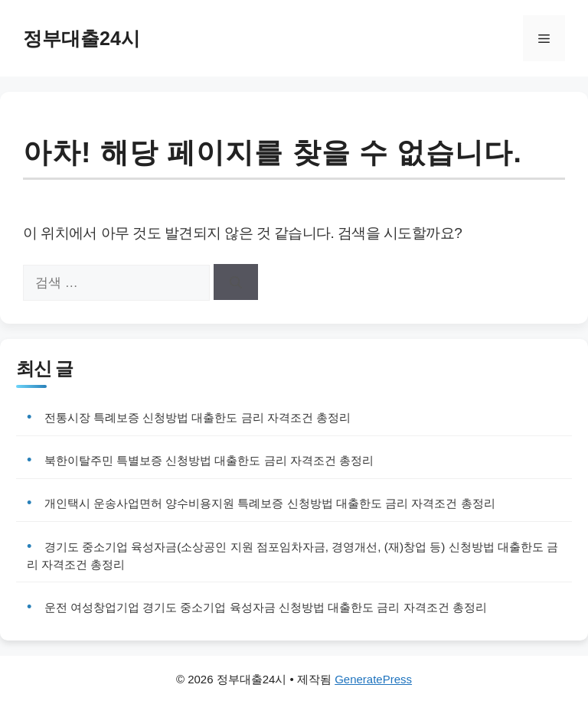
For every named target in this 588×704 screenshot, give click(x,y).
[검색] (236, 282)
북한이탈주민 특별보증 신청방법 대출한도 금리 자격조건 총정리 (209, 460)
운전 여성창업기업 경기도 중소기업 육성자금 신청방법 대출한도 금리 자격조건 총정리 (266, 607)
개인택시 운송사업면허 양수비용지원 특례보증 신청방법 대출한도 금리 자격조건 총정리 (270, 503)
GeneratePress (373, 679)
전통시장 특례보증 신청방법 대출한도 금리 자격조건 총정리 (198, 417)
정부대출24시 (82, 38)
